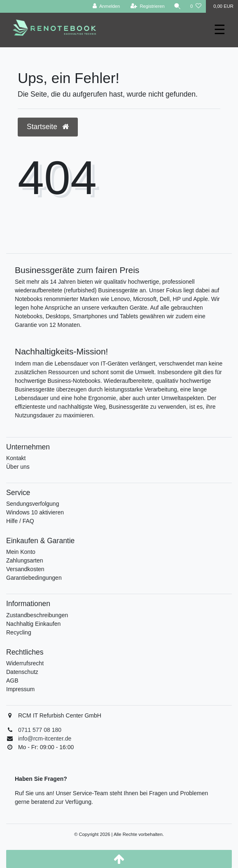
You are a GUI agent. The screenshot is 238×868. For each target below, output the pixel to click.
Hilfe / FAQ (20, 521)
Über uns (18, 467)
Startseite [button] (48, 127)
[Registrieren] (148, 6)
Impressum (20, 689)
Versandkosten (25, 569)
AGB (12, 681)
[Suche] (177, 6)
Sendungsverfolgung (33, 504)
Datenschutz (22, 672)
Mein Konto (21, 552)
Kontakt (16, 458)
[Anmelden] (106, 6)
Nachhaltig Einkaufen (33, 624)
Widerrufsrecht (25, 663)
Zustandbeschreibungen (37, 615)
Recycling (19, 632)
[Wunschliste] (196, 6)
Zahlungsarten (25, 560)
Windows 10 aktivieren (35, 512)
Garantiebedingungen (34, 578)
